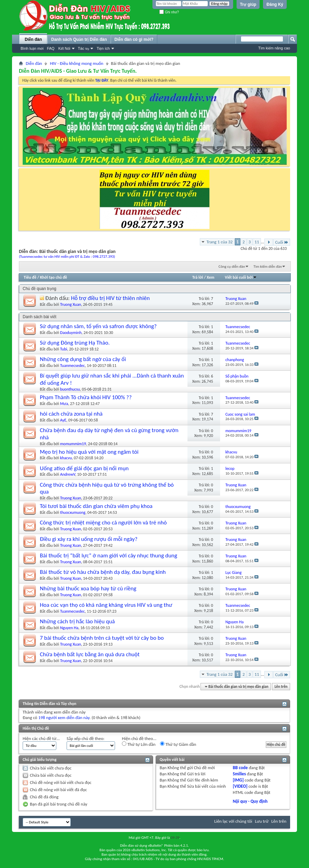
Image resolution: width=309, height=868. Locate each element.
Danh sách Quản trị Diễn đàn (79, 39)
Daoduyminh (71, 333)
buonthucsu (70, 389)
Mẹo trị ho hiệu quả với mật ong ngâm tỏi (89, 452)
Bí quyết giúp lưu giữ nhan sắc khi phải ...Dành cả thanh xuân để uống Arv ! (112, 379)
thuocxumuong (73, 512)
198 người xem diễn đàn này (64, 717)
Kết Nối (64, 48)
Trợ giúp (248, 4)
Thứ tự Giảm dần (178, 744)
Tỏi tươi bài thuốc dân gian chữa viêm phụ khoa (96, 506)
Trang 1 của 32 (219, 242)
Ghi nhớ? (169, 12)
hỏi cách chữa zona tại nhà (71, 414)
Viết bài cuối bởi (241, 277)
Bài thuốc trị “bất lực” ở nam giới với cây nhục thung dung (108, 555)
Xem (210, 277)
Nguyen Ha (69, 628)
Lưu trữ (262, 821)
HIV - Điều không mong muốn (76, 63)
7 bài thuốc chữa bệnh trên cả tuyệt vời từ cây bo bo (102, 638)
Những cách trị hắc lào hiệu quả (77, 621)
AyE (63, 420)
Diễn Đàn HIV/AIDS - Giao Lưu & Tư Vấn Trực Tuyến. (78, 71)
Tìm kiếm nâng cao (274, 48)
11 (257, 242)
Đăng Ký (275, 4)
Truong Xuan (71, 304)
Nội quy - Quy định (250, 801)
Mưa (64, 404)
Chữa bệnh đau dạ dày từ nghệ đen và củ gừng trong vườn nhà (109, 434)
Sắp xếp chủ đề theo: (85, 738)
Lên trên (281, 687)
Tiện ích (103, 48)
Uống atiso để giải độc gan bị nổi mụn (84, 468)
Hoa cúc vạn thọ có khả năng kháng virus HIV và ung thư (106, 605)
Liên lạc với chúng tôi (233, 821)
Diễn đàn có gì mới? (134, 39)
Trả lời (198, 277)
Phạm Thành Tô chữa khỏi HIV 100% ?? (86, 397)
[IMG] (238, 780)
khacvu (66, 458)
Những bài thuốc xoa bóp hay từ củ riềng (88, 588)
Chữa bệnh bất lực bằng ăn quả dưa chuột (90, 654)
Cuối (282, 242)
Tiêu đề (30, 277)
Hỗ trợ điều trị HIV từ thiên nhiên (110, 298)
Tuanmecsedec (72, 366)
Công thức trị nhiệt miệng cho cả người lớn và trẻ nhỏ (103, 523)
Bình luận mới (32, 48)
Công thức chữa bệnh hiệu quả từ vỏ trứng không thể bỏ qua (107, 488)
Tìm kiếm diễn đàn (268, 267)
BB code (240, 768)
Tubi (64, 349)
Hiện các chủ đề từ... (41, 738)
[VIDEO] (240, 786)
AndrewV (68, 474)
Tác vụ (84, 48)
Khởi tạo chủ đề (54, 277)
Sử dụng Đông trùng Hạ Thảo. (75, 343)
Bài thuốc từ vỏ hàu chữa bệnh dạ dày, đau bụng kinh (103, 572)
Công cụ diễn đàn (232, 267)
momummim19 (73, 444)
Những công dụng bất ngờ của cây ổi (83, 359)
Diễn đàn (33, 39)
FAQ (51, 48)
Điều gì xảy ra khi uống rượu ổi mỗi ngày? (89, 539)
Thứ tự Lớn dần (139, 744)
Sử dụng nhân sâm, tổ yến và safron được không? (98, 326)
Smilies (239, 774)
